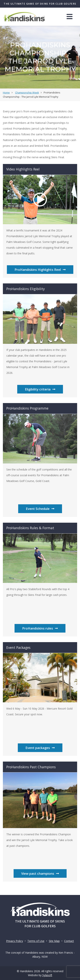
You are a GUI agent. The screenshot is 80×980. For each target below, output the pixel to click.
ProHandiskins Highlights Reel (40, 270)
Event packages (40, 748)
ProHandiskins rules (40, 628)
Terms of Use (36, 941)
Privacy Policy (15, 941)
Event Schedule (40, 509)
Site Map (54, 941)
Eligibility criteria (40, 389)
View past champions (40, 873)
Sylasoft (47, 975)
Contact (69, 941)
